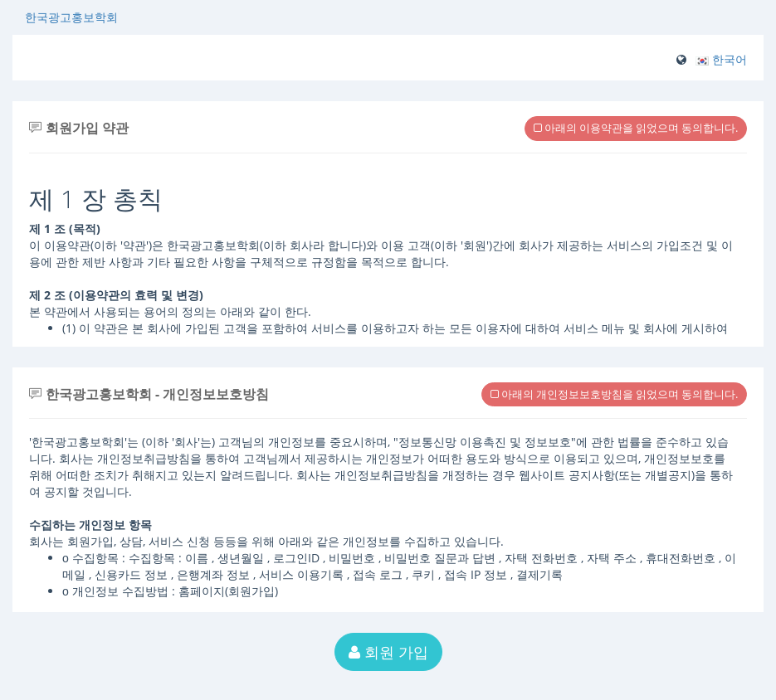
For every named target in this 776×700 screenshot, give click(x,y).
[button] (721, 59)
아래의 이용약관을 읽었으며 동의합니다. (636, 128)
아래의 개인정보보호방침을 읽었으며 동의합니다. (614, 394)
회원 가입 (388, 652)
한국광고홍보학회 (71, 17)
